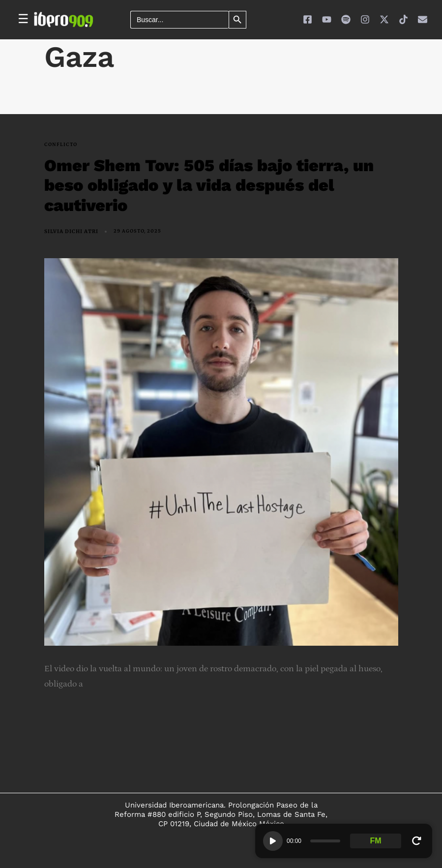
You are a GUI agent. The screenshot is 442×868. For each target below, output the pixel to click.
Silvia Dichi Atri (71, 231)
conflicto (61, 145)
